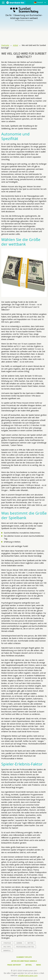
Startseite (5, 45)
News (39, 965)
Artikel (15, 45)
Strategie (7, 943)
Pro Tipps (7, 947)
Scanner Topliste (24, 957)
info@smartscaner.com (28, 975)
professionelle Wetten (25, 947)
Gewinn (19, 943)
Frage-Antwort (14, 965)
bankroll (7, 950)
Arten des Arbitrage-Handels (24, 961)
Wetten (30, 943)
